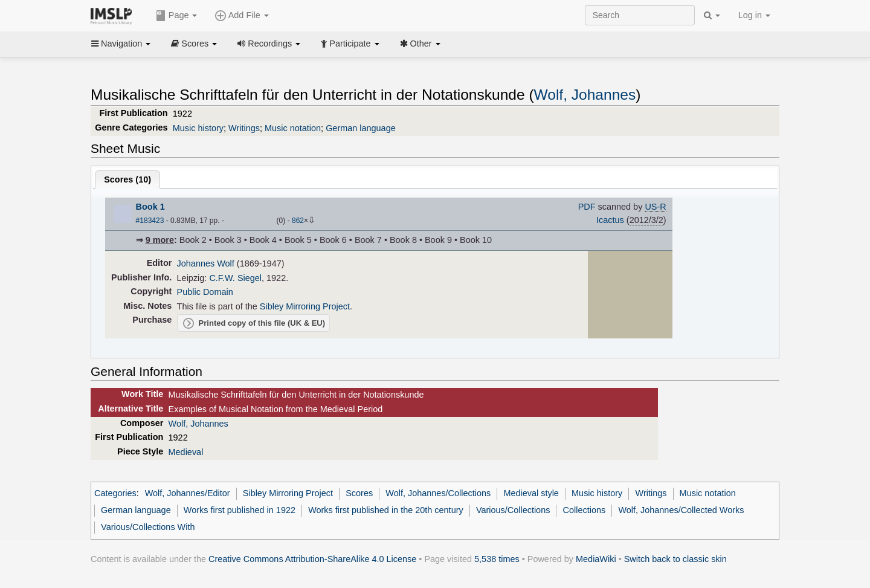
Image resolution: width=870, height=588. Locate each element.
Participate (350, 44)
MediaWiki (596, 559)
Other (420, 44)
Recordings (269, 44)
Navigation (121, 44)
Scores (194, 44)
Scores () (127, 179)
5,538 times (497, 559)
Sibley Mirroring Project (305, 306)
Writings (244, 128)
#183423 (150, 221)
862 (298, 221)
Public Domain (205, 292)
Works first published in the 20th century (386, 510)
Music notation (293, 128)
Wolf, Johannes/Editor (188, 493)
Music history (198, 128)
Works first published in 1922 (240, 510)
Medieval (186, 452)
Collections (585, 510)
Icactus (610, 220)
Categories (115, 493)
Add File (242, 16)
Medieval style (531, 493)
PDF (587, 207)
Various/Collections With (148, 527)
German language (361, 128)
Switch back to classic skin (675, 559)
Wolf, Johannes (585, 95)
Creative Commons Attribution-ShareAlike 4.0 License (312, 559)
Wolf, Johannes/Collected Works (681, 510)
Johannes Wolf (206, 263)
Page (176, 16)
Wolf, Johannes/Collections (438, 493)
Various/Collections (513, 510)
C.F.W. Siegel (235, 278)
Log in (754, 15)
